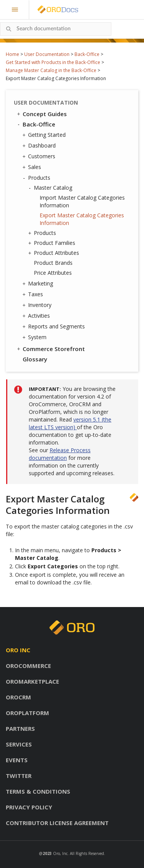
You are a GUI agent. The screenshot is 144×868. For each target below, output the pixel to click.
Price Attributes (53, 273)
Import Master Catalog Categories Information (82, 201)
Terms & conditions (38, 791)
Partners (20, 729)
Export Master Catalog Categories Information (82, 219)
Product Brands (53, 263)
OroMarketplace (32, 681)
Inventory (38, 305)
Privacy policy (29, 807)
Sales (33, 167)
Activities (37, 316)
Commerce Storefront (50, 349)
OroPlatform (27, 713)
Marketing (39, 284)
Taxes (34, 294)
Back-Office (87, 54)
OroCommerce (28, 666)
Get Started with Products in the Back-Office (53, 62)
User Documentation (47, 54)
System (35, 337)
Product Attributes (55, 253)
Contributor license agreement (57, 823)
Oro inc (18, 650)
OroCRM (18, 697)
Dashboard (40, 146)
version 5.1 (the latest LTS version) (70, 423)
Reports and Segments (55, 327)
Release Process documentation (60, 454)
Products (37, 178)
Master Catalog (51, 188)
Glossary (35, 359)
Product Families (53, 243)
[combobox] (56, 29)
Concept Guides (41, 114)
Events (17, 760)
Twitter (19, 776)
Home (12, 54)
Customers (40, 156)
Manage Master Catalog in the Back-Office (51, 70)
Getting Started (45, 135)
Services (19, 744)
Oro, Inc (60, 853)
